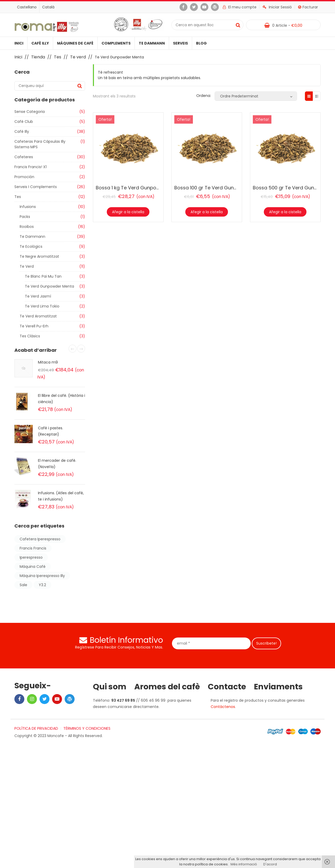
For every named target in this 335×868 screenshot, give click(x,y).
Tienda (38, 57)
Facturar (308, 7)
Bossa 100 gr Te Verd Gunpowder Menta (221, 188)
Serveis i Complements (36, 187)
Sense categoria (30, 112)
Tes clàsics (30, 336)
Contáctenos (223, 707)
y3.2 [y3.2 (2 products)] (42, 585)
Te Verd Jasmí (38, 296)
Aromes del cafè (167, 687)
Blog (201, 43)
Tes (58, 57)
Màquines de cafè (75, 43)
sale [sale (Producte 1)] (23, 585)
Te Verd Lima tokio (42, 306)
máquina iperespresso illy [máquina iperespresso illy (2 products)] (42, 576)
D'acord (270, 864)
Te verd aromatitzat (38, 316)
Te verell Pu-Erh (34, 326)
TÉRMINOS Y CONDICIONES (87, 728)
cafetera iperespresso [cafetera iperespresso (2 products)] (40, 539)
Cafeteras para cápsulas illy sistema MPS (40, 144)
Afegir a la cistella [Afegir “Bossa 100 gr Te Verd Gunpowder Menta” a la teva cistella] (207, 212)
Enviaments (278, 687)
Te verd (78, 57)
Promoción (24, 177)
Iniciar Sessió (277, 7)
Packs (25, 217)
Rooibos (27, 227)
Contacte (227, 687)
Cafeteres (24, 157)
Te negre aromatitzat (39, 256)
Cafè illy (40, 43)
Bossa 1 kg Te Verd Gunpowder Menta (140, 188)
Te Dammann (152, 43)
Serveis (180, 43)
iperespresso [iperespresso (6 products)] (31, 557)
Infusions (28, 207)
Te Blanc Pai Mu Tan (43, 276)
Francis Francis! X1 (30, 167)
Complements (116, 43)
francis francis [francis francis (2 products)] (33, 548)
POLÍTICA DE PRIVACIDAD (36, 728)
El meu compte (240, 7)
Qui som (110, 687)
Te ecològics (31, 246)
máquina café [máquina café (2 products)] (33, 567)
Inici (19, 43)
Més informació (244, 864)
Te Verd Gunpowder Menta (49, 286)
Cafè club (24, 122)
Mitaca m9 (48, 362)
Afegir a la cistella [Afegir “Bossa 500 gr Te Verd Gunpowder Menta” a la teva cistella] (285, 212)
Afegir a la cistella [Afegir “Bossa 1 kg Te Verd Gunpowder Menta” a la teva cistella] (128, 212)
